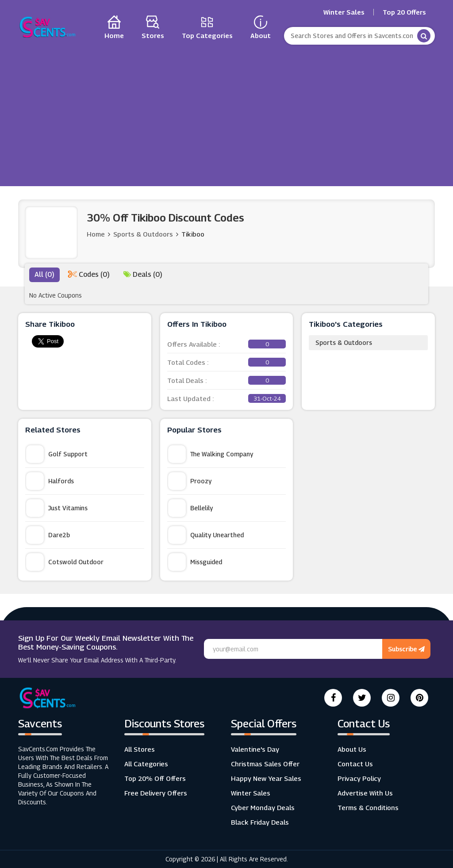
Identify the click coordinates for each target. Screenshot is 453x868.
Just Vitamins (57, 508)
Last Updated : (227, 398)
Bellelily (190, 508)
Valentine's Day (255, 749)
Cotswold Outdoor (65, 562)
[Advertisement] (227, 113)
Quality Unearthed (206, 535)
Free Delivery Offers (156, 793)
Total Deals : (227, 380)
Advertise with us (365, 793)
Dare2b (48, 535)
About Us (352, 749)
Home (96, 234)
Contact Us (355, 764)
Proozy (190, 481)
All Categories (146, 764)
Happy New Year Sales (266, 778)
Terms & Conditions (368, 807)
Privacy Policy (359, 778)
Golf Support (57, 454)
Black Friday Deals (260, 822)
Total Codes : (227, 362)
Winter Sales (344, 12)
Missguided (195, 562)
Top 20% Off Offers (155, 778)
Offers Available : (227, 344)
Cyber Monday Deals (263, 807)
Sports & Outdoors (344, 342)
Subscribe (406, 649)
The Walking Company (211, 454)
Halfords (50, 481)
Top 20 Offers (404, 12)
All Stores (140, 749)
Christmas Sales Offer (265, 764)
